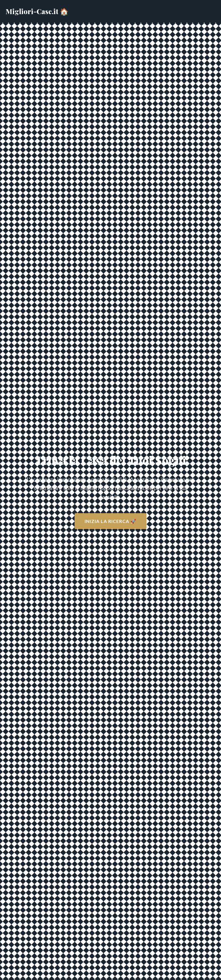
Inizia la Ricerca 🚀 (110, 521)
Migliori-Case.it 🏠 (37, 11)
